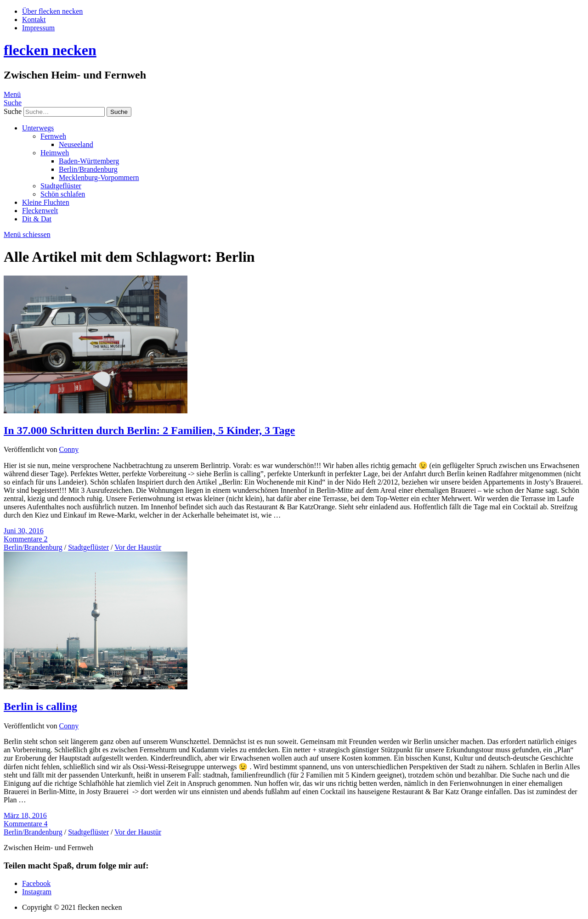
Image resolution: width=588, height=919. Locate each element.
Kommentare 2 (26, 539)
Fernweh (53, 136)
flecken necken (50, 50)
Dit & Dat (37, 219)
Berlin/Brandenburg (88, 169)
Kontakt (34, 20)
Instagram (37, 892)
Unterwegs (38, 128)
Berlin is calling (40, 706)
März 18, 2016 (25, 815)
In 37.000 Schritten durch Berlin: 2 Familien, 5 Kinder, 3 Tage (149, 430)
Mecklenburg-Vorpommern (99, 178)
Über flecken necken (52, 11)
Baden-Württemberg (89, 161)
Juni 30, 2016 (24, 531)
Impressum (38, 28)
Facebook (36, 883)
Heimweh (55, 153)
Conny (69, 449)
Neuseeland (76, 144)
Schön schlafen (63, 194)
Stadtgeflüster (61, 186)
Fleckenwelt (40, 211)
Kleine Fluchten (46, 202)
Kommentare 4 (26, 824)
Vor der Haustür (138, 547)
